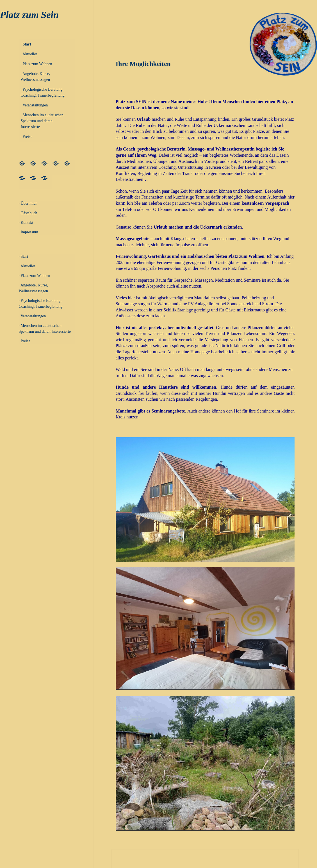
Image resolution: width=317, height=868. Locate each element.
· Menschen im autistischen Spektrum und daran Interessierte (42, 121)
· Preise (26, 137)
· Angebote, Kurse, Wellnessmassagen (35, 77)
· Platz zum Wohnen (36, 64)
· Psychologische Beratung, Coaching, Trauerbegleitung (42, 92)
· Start (26, 44)
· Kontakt (26, 223)
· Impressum (28, 232)
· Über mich (28, 203)
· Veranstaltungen (34, 105)
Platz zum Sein (29, 15)
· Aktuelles (29, 54)
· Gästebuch (28, 213)
